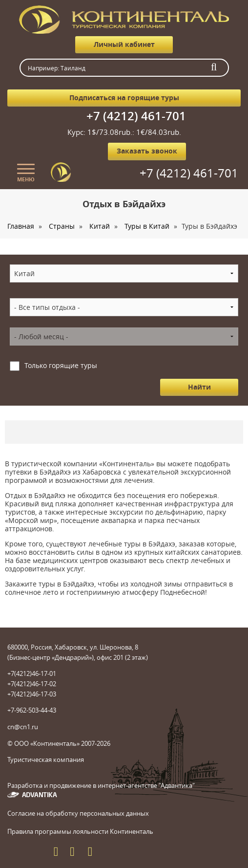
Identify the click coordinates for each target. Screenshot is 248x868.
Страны (62, 226)
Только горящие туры (61, 365)
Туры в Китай (147, 226)
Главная (21, 226)
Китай (100, 226)
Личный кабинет (124, 44)
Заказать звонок (147, 151)
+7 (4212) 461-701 (136, 116)
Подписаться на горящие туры (124, 98)
